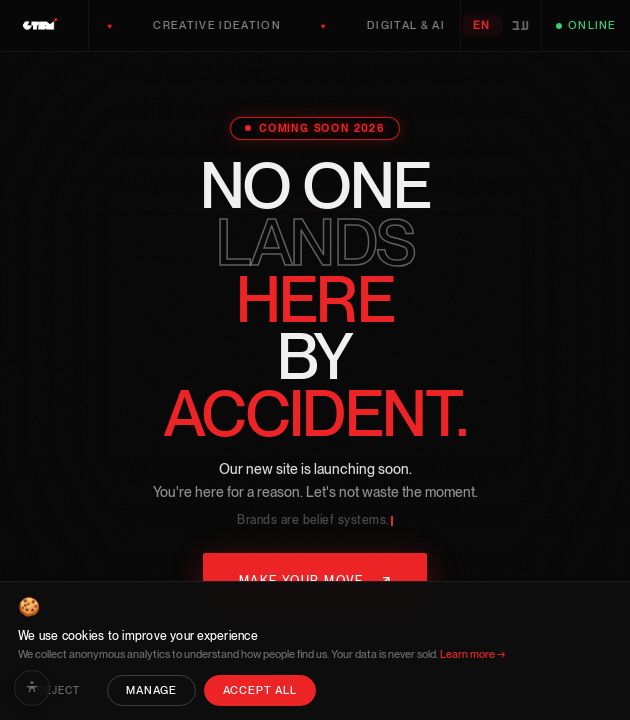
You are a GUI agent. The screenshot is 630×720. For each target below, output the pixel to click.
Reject (58, 690)
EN (481, 25)
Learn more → (472, 654)
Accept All (260, 690)
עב (521, 26)
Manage (151, 690)
